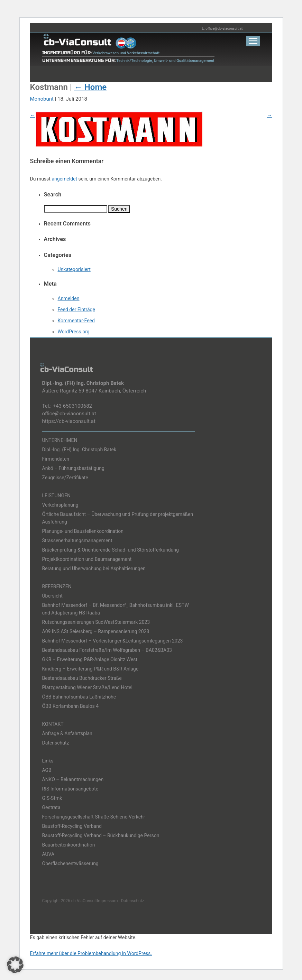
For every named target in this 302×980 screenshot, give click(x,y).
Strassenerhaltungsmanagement (77, 540)
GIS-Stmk (52, 798)
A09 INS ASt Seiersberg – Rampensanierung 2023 (96, 631)
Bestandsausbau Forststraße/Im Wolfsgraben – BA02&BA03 (107, 650)
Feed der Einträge (76, 309)
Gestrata (51, 807)
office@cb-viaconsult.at (224, 29)
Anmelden (69, 298)
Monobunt (42, 99)
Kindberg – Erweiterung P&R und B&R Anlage (90, 669)
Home (90, 87)
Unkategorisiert (74, 269)
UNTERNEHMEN (60, 440)
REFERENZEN (57, 586)
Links (48, 761)
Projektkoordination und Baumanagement (87, 559)
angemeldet (64, 179)
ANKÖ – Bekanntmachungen (73, 779)
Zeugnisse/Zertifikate (65, 478)
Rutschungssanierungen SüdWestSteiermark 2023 (96, 622)
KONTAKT (53, 724)
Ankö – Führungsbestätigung (73, 468)
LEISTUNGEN (57, 496)
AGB (47, 770)
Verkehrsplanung (60, 505)
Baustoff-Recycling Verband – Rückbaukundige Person (101, 835)
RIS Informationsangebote (70, 789)
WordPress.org (74, 332)
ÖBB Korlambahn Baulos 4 (71, 706)
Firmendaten (56, 459)
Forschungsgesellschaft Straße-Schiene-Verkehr (94, 817)
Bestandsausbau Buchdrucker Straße (82, 678)
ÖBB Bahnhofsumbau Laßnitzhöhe (79, 697)
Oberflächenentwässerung (70, 863)
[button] (15, 965)
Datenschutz (56, 743)
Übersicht (52, 596)
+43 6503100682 (72, 406)
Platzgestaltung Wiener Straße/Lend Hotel (87, 687)
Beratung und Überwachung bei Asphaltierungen (94, 568)
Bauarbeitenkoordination (69, 845)
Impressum (107, 901)
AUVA (48, 854)
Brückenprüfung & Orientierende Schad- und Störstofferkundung (111, 550)
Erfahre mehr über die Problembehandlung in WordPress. (91, 953)
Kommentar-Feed (76, 321)
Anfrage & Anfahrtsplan (67, 733)
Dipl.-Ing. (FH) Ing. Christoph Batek (79, 450)
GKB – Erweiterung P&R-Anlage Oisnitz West (90, 659)
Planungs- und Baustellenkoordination (83, 531)
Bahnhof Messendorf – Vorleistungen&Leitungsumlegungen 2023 (113, 641)
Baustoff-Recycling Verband (72, 826)
